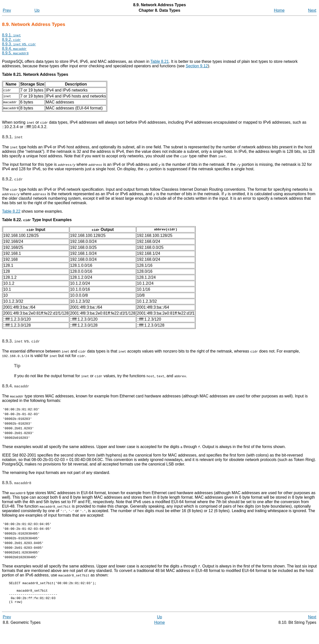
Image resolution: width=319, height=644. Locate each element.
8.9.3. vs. (19, 44)
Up (37, 10)
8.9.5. (15, 53)
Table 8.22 (11, 211)
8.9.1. (11, 35)
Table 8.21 (160, 61)
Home (279, 10)
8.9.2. (11, 40)
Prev (7, 10)
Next (312, 10)
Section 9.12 (197, 66)
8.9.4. (14, 48)
